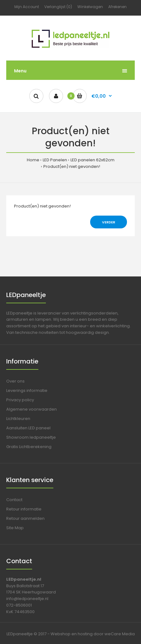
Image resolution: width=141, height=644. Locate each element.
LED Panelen (55, 160)
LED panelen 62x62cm (92, 160)
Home (33, 160)
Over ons (15, 381)
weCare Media (120, 634)
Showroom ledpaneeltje (31, 437)
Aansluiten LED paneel (28, 428)
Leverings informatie (27, 390)
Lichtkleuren (18, 419)
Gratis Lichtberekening (29, 447)
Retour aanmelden (25, 518)
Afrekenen (117, 7)
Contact (14, 500)
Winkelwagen (90, 7)
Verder (109, 222)
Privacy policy (20, 400)
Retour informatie (24, 509)
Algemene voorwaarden (32, 409)
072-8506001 (19, 605)
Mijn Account (27, 7)
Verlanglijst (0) (58, 7)
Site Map (15, 528)
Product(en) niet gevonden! (72, 166)
